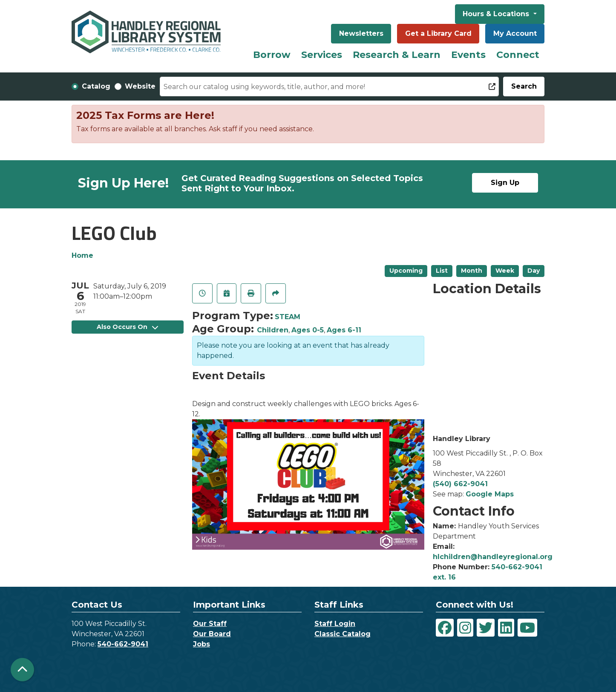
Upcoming (406, 271)
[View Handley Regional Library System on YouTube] (527, 628)
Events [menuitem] (468, 55)
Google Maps (490, 494)
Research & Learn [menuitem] (397, 55)
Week (505, 271)
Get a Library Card (438, 33)
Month (472, 271)
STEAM (288, 317)
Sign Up (505, 183)
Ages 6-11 (344, 330)
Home (82, 255)
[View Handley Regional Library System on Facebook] (445, 628)
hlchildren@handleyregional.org (493, 557)
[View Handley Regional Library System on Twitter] (486, 628)
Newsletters (361, 33)
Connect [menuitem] (518, 55)
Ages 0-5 (308, 330)
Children (273, 330)
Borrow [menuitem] (272, 55)
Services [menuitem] (322, 55)
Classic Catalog (343, 634)
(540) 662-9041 (460, 484)
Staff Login (335, 624)
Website (140, 86)
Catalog (96, 86)
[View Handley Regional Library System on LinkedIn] (506, 628)
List (442, 271)
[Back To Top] (22, 670)
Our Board (212, 634)
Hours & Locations (497, 14)
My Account (515, 33)
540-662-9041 (123, 644)
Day (534, 271)
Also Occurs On (127, 327)
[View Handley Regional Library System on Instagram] (465, 628)
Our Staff (210, 624)
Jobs (201, 644)
